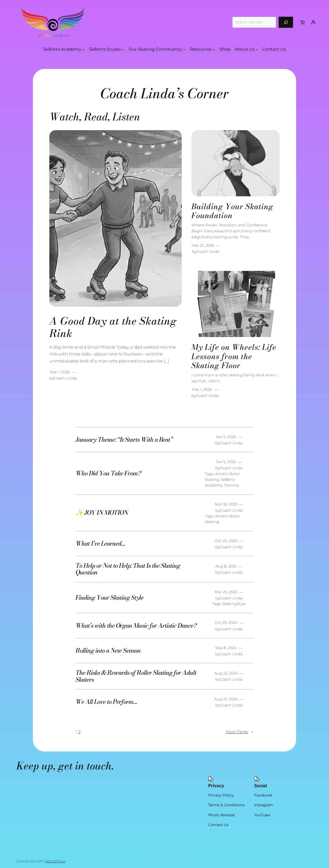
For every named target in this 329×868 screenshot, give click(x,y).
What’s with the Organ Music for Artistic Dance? (136, 626)
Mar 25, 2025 (226, 592)
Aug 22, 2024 (226, 673)
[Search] (286, 22)
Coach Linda (65, 378)
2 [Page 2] (79, 732)
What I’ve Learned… (100, 544)
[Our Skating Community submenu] (184, 49)
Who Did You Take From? (108, 473)
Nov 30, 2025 (226, 504)
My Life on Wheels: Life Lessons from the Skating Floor (234, 356)
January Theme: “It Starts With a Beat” (124, 440)
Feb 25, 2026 (203, 245)
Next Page (240, 732)
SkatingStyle (234, 604)
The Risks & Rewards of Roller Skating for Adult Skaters (136, 676)
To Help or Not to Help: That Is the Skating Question (128, 569)
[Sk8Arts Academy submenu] (84, 49)
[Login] (313, 22)
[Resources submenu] (214, 49)
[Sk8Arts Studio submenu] (123, 49)
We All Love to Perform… (106, 702)
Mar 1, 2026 (60, 372)
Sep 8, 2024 (226, 648)
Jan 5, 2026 (226, 437)
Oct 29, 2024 (226, 623)
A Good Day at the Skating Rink (113, 327)
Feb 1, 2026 (202, 389)
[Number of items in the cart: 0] (303, 22)
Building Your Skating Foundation (232, 211)
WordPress (55, 861)
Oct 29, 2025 (226, 541)
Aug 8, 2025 (226, 566)
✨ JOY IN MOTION (102, 513)
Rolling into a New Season (108, 651)
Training (231, 485)
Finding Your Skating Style (109, 598)
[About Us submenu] (257, 49)
